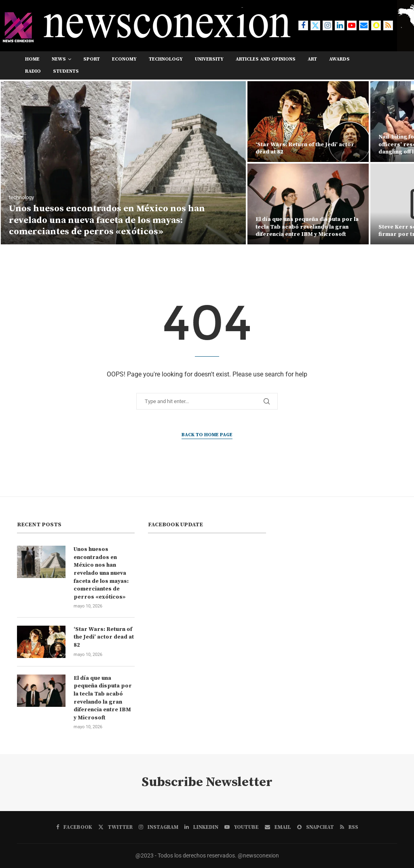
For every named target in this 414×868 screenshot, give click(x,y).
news (59, 59)
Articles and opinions (266, 59)
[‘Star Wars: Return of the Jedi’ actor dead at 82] (308, 122)
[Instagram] (327, 25)
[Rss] (388, 25)
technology (166, 59)
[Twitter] (315, 25)
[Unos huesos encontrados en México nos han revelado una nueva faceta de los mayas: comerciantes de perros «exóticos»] (123, 163)
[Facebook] (303, 25)
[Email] (364, 25)
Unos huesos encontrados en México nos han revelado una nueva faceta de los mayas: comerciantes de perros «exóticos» (107, 220)
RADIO (33, 71)
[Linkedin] (340, 25)
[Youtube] (352, 25)
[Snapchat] (376, 25)
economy (124, 59)
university (209, 59)
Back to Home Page (207, 435)
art (312, 59)
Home (32, 59)
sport (92, 59)
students (66, 71)
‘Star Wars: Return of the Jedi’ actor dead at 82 (104, 637)
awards (339, 59)
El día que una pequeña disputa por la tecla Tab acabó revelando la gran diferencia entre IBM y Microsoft (307, 227)
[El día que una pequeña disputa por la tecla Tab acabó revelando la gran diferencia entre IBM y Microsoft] (308, 204)
